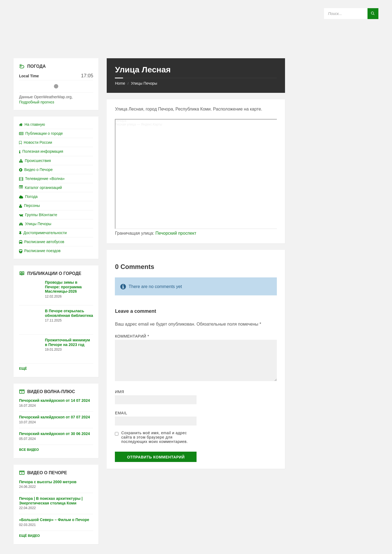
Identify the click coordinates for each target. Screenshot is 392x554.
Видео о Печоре (36, 170)
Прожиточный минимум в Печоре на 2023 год (68, 342)
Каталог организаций (40, 188)
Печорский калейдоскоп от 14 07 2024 (54, 400)
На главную (32, 124)
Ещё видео (29, 536)
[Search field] (351, 14)
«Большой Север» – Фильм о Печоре (54, 520)
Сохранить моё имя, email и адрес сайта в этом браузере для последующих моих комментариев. (154, 437)
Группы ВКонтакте (38, 215)
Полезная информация (41, 151)
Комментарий (132, 336)
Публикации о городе (41, 133)
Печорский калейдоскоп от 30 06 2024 (54, 434)
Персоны (29, 206)
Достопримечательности (43, 233)
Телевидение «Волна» (42, 179)
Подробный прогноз (37, 102)
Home (120, 83)
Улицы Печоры (144, 83)
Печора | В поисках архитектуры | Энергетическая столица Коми (51, 501)
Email (121, 413)
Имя (120, 392)
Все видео (29, 450)
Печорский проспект (176, 233)
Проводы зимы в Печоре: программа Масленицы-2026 (63, 287)
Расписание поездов (40, 251)
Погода (28, 197)
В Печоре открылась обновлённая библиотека (69, 313)
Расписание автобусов (42, 242)
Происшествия (35, 161)
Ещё (23, 369)
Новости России (36, 142)
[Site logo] (196, 48)
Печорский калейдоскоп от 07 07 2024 (54, 417)
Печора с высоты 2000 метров (48, 482)
